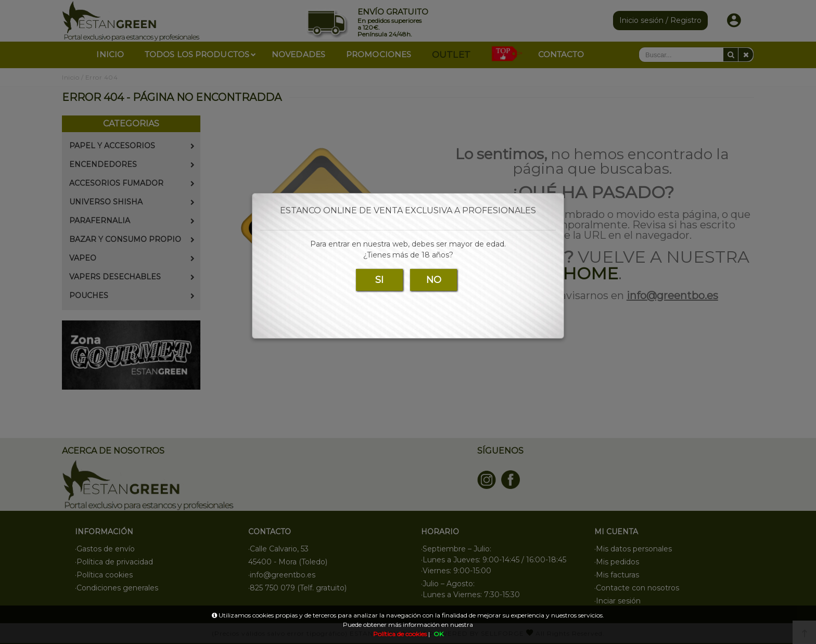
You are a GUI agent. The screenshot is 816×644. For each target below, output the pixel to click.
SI (379, 280)
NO (434, 280)
